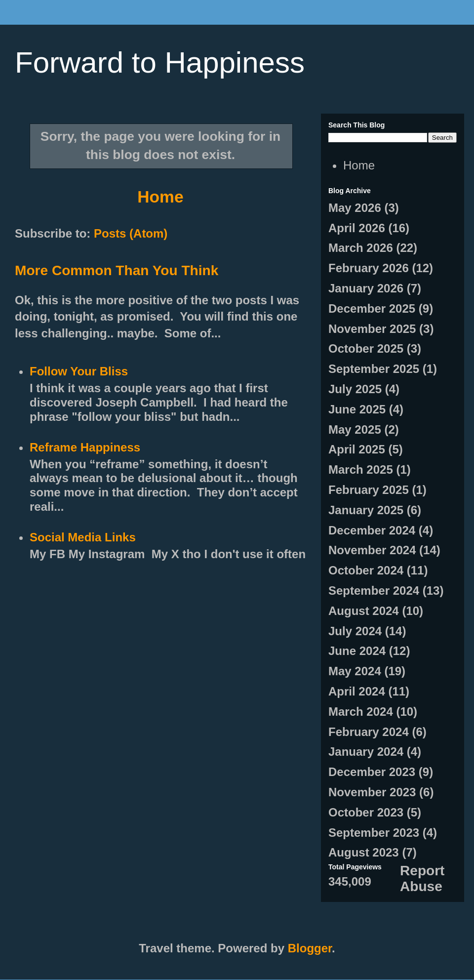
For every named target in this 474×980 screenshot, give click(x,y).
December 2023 (372, 772)
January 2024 (366, 752)
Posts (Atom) (131, 233)
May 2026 (355, 208)
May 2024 (355, 671)
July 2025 (355, 389)
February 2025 (369, 490)
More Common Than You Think (117, 270)
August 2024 (364, 611)
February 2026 (369, 268)
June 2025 (357, 409)
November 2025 (372, 329)
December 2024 (372, 530)
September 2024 (374, 591)
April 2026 (357, 228)
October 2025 (366, 348)
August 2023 (364, 852)
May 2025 (355, 429)
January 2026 (366, 288)
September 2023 (374, 833)
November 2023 (372, 792)
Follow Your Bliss (79, 371)
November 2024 (372, 550)
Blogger (310, 948)
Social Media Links (83, 537)
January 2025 (366, 510)
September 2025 (374, 369)
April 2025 (357, 449)
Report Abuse (422, 878)
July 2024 (355, 631)
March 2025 (361, 470)
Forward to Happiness (160, 62)
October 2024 (366, 570)
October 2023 (366, 812)
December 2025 (372, 308)
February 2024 (369, 732)
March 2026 (361, 248)
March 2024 (361, 712)
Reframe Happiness (85, 447)
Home (160, 197)
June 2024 (357, 651)
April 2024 (357, 691)
